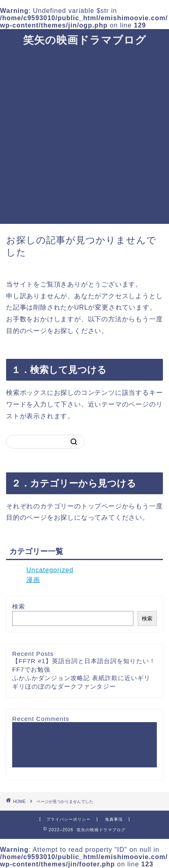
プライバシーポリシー (68, 819)
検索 (19, 606)
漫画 (33, 580)
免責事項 (114, 819)
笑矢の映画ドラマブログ (85, 40)
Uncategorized (50, 570)
